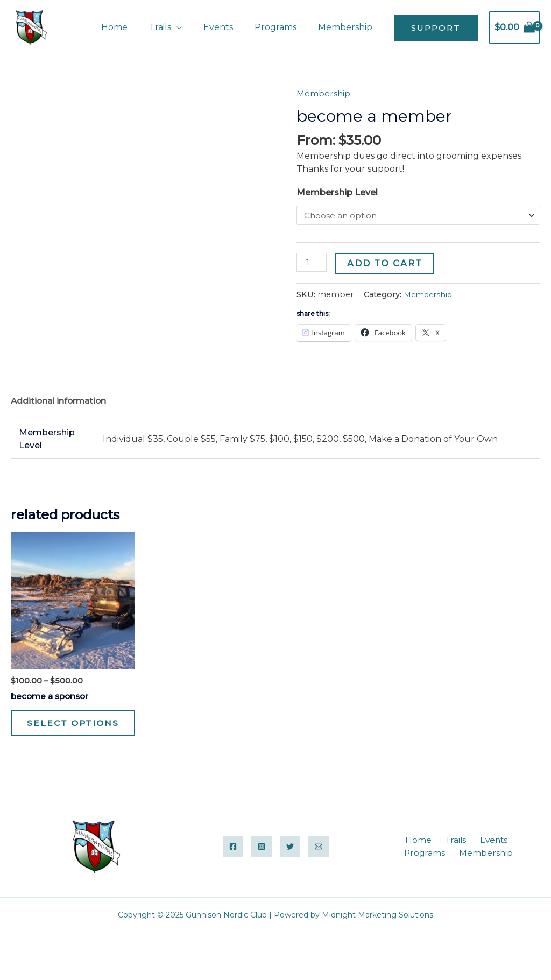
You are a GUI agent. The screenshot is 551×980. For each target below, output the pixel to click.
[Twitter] (290, 864)
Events (229, 27)
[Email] (319, 864)
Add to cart (386, 264)
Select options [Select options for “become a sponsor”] (58, 732)
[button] (436, 28)
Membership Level (337, 192)
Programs (282, 27)
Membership (347, 27)
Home (134, 27)
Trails (175, 27)
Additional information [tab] (60, 401)
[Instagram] (262, 864)
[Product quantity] (312, 263)
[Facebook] (233, 864)
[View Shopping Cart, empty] (514, 27)
